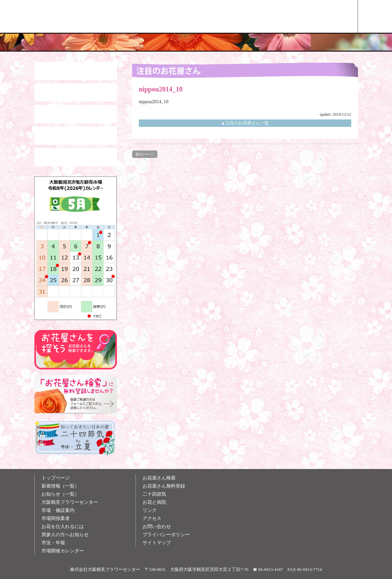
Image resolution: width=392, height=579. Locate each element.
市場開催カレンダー (63, 551)
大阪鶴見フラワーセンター (70, 502)
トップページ (56, 478)
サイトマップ (157, 543)
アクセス (152, 518)
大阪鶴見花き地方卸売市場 (139, 16)
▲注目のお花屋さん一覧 (245, 123)
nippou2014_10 (154, 102)
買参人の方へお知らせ (65, 535)
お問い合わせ (157, 527)
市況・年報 (53, 543)
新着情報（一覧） (60, 486)
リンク (150, 510)
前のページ (145, 154)
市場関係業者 (56, 518)
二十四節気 (154, 494)
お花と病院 (154, 502)
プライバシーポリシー (166, 535)
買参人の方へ (202, 16)
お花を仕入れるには (63, 527)
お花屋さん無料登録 (164, 486)
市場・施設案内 (58, 510)
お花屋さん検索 (326, 16)
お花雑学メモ (264, 16)
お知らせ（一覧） (60, 494)
